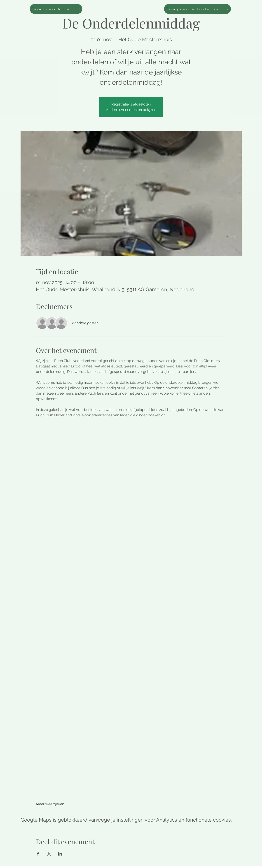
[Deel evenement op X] (49, 854)
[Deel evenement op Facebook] (38, 854)
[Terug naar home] (56, 9)
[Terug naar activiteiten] (197, 9)
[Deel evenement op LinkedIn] (60, 854)
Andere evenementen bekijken (131, 110)
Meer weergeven (50, 804)
